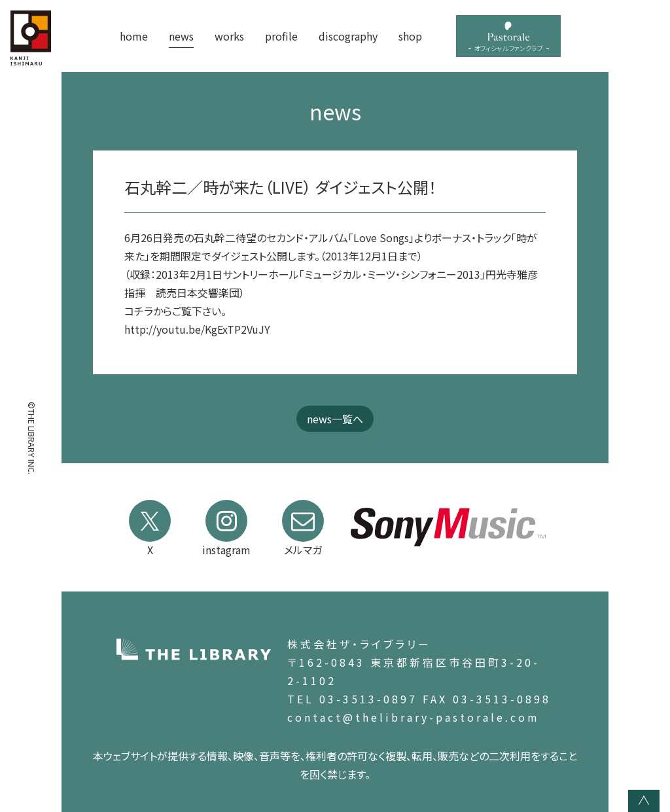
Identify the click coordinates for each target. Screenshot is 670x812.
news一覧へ (335, 419)
